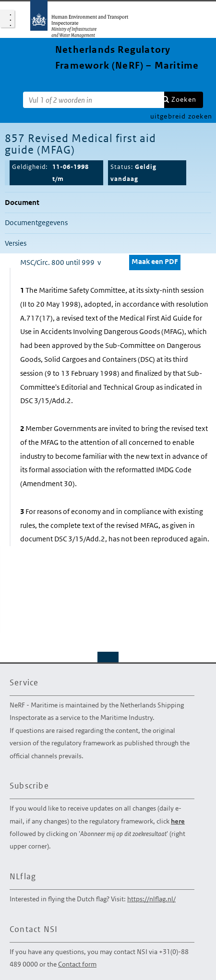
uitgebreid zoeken (181, 116)
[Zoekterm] (94, 100)
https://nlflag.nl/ (151, 899)
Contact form (77, 964)
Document (22, 202)
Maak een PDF (155, 261)
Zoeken (184, 99)
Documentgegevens (36, 222)
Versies (16, 243)
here (178, 821)
